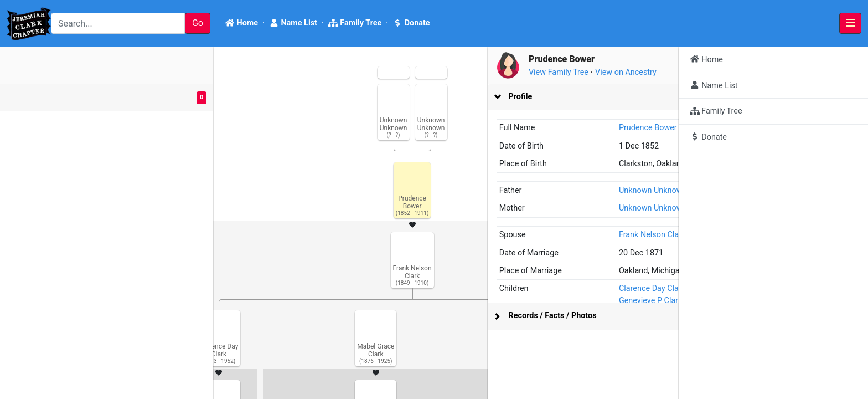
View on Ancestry (797, 72)
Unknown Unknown (768, 190)
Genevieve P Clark (766, 336)
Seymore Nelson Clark (795, 324)
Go (198, 23)
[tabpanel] (434, 223)
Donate (411, 23)
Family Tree (355, 23)
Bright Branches (65, 389)
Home (241, 23)
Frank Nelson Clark (767, 235)
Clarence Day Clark (767, 312)
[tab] (764, 97)
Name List (293, 23)
